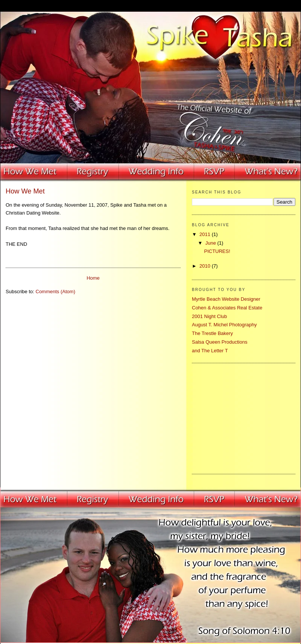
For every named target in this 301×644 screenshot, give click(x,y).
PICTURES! (217, 251)
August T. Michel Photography (224, 325)
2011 (206, 234)
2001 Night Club (209, 316)
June (211, 243)
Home (93, 278)
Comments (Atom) (55, 292)
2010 (206, 266)
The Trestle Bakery (212, 333)
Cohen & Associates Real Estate (227, 308)
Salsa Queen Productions (220, 342)
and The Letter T (210, 351)
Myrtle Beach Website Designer (226, 299)
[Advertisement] (239, 417)
